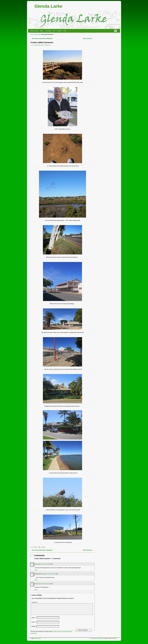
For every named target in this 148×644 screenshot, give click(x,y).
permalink (43, 547)
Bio (54, 31)
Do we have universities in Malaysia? (42, 39)
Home (32, 34)
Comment (35, 602)
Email (34, 624)
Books (42, 31)
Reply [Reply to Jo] (36, 570)
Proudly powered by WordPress (97, 641)
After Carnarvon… (89, 39)
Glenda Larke (48, 6)
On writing (48, 31)
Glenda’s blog (34, 31)
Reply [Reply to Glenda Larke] (36, 580)
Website (34, 629)
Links (65, 31)
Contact (59, 31)
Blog (35, 34)
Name (34, 620)
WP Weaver (115, 641)
